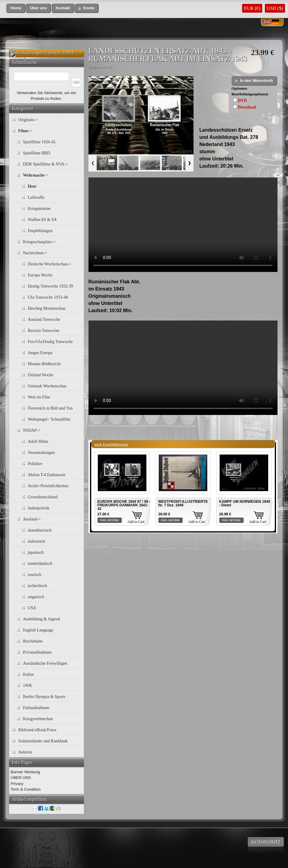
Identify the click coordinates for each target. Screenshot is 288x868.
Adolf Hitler (38, 441)
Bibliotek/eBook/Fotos (37, 730)
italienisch (37, 541)
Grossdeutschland (43, 497)
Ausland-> (32, 519)
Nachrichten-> (35, 253)
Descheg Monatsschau (47, 308)
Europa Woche (40, 275)
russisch (35, 575)
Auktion (25, 752)
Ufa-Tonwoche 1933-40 (48, 297)
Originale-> (28, 120)
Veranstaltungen (41, 453)
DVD (242, 101)
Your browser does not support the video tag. (183, 225)
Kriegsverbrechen (38, 719)
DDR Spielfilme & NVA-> (46, 164)
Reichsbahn (33, 641)
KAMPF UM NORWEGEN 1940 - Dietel (245, 503)
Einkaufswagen (30, 53)
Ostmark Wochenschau (47, 386)
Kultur (29, 674)
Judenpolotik (39, 508)
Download (247, 107)
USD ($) (275, 8)
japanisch (36, 552)
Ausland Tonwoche (44, 319)
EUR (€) (252, 8)
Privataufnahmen (37, 652)
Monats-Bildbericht (44, 364)
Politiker (35, 464)
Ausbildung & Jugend (42, 619)
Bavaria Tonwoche (44, 331)
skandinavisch (40, 530)
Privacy (17, 784)
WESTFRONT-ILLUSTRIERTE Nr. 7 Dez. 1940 (183, 503)
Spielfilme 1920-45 (39, 142)
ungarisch (36, 597)
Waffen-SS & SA (42, 220)
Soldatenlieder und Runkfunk (43, 741)
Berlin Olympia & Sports (44, 697)
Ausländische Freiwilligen (45, 663)
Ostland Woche (41, 375)
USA (32, 608)
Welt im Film (39, 397)
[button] (16, 8)
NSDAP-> (32, 430)
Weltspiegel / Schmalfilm (49, 419)
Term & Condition (26, 789)
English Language (38, 630)
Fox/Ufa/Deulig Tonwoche (50, 342)
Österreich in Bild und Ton (50, 408)
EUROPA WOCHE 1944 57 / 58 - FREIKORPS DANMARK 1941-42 (124, 505)
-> (25, 131)
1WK (28, 686)
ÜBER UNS (21, 778)
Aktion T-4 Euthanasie (47, 475)
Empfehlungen (40, 231)
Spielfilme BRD (37, 153)
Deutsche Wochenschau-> (50, 264)
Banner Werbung (25, 772)
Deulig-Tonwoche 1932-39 (51, 286)
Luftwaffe (36, 197)
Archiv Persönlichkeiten (48, 486)
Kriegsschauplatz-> (39, 242)
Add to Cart (136, 522)
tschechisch (38, 586)
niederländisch (40, 564)
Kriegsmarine (39, 209)
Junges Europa (40, 353)
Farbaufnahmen (36, 708)
